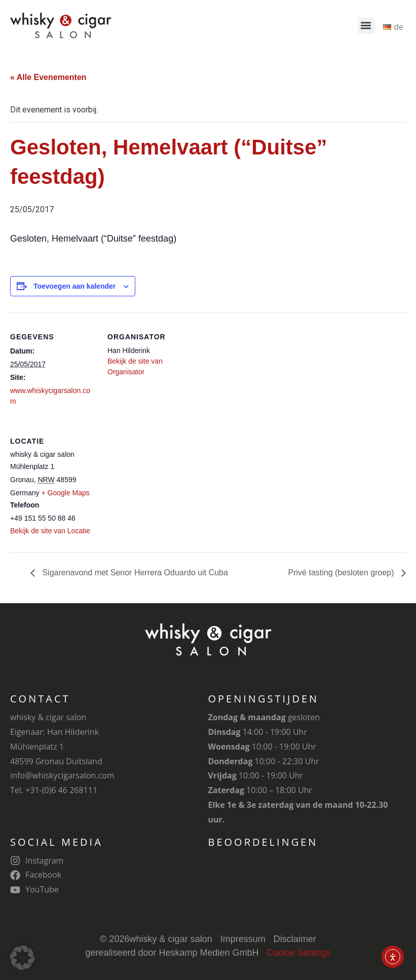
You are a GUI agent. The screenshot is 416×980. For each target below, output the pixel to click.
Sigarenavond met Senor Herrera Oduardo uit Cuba (134, 573)
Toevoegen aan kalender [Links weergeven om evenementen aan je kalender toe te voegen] (74, 286)
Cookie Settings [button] (299, 953)
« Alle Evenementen (48, 77)
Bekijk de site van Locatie (50, 531)
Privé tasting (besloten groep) (342, 573)
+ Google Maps (65, 493)
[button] (366, 26)
